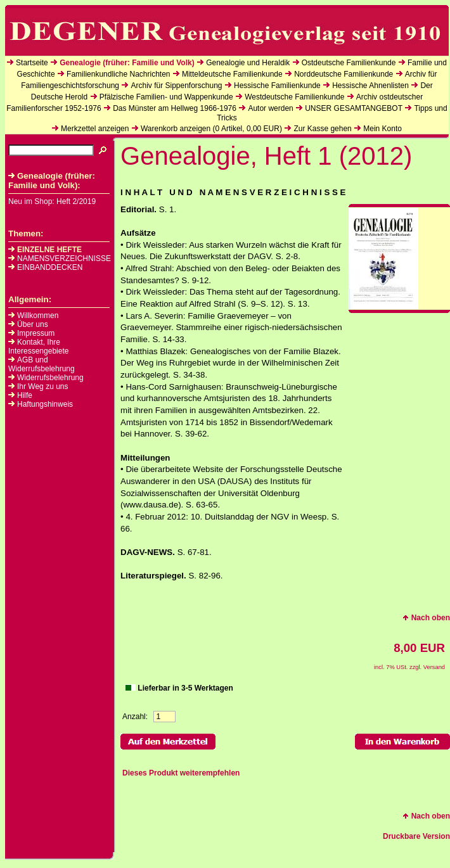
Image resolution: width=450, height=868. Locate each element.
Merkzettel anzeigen (95, 129)
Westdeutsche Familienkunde (294, 97)
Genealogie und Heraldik (248, 63)
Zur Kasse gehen (322, 129)
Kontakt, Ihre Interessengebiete (38, 347)
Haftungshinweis (45, 404)
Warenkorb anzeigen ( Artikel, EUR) (211, 129)
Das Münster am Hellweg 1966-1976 (175, 108)
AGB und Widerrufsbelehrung (42, 364)
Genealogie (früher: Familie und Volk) (127, 63)
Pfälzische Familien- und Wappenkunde (166, 97)
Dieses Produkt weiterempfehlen (181, 773)
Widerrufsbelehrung (50, 378)
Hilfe (25, 395)
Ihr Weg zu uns (42, 386)
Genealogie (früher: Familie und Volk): (52, 181)
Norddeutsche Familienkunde (344, 74)
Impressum (36, 333)
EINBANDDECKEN (45, 267)
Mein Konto (382, 129)
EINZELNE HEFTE (45, 250)
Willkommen (38, 316)
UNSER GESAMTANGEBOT (354, 108)
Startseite (32, 63)
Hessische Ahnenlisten (370, 86)
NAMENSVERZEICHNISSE (60, 258)
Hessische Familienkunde (277, 86)
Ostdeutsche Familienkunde (349, 63)
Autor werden (270, 108)
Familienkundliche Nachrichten (118, 74)
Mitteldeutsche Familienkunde (232, 74)
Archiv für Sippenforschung (176, 86)
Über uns (33, 324)
